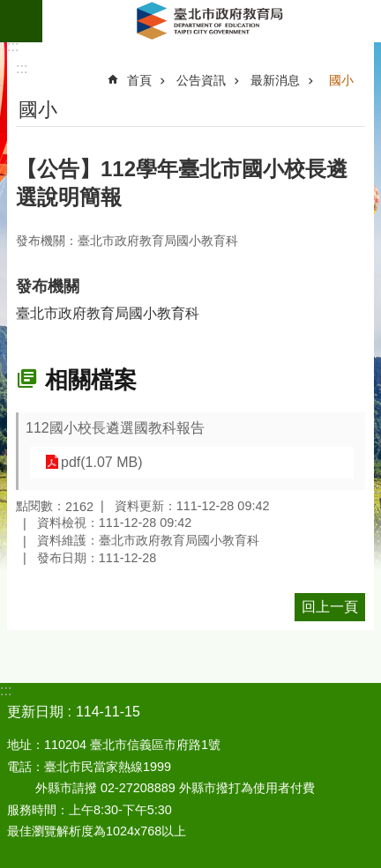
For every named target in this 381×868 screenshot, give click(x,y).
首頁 (139, 80)
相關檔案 (91, 380)
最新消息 (275, 80)
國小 (341, 80)
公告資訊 (201, 80)
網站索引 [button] (21, 21)
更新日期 (35, 712)
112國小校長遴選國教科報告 (115, 428)
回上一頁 (330, 607)
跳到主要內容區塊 (9, 9)
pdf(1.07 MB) (101, 462)
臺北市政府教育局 (212, 21)
